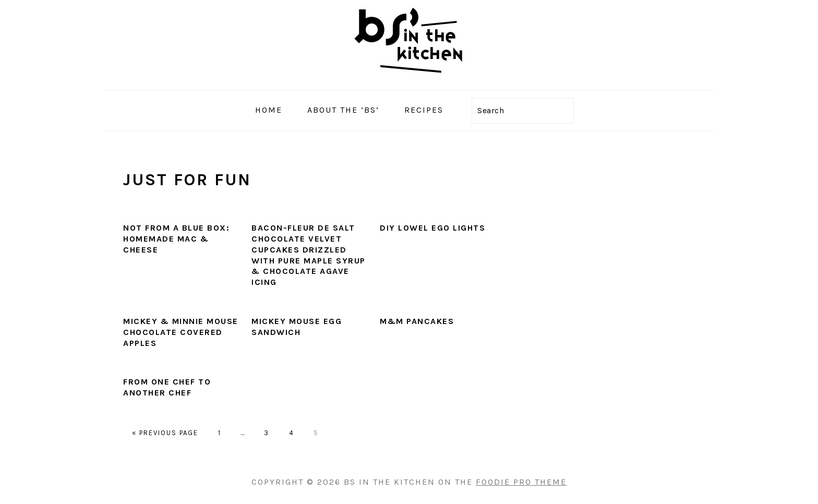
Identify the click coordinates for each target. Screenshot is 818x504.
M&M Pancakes (417, 321)
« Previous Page (165, 433)
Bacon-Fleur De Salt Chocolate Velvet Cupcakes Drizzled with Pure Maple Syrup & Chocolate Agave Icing (309, 255)
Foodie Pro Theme (521, 482)
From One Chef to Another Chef (167, 387)
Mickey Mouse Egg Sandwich (297, 327)
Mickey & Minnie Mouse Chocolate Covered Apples (181, 332)
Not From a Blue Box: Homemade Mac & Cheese (176, 239)
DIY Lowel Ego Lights (432, 228)
